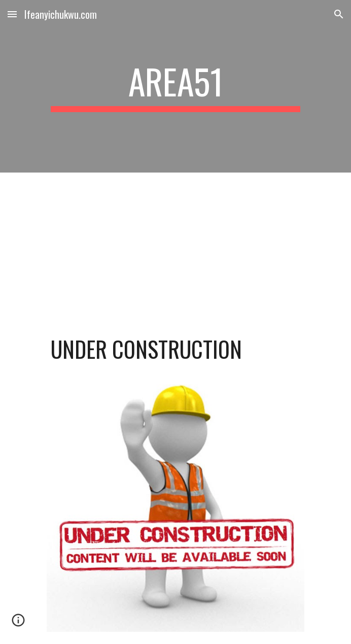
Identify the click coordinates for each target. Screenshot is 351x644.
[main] (175, 86)
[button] (12, 14)
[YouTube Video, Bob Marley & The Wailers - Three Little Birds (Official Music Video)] (175, 244)
